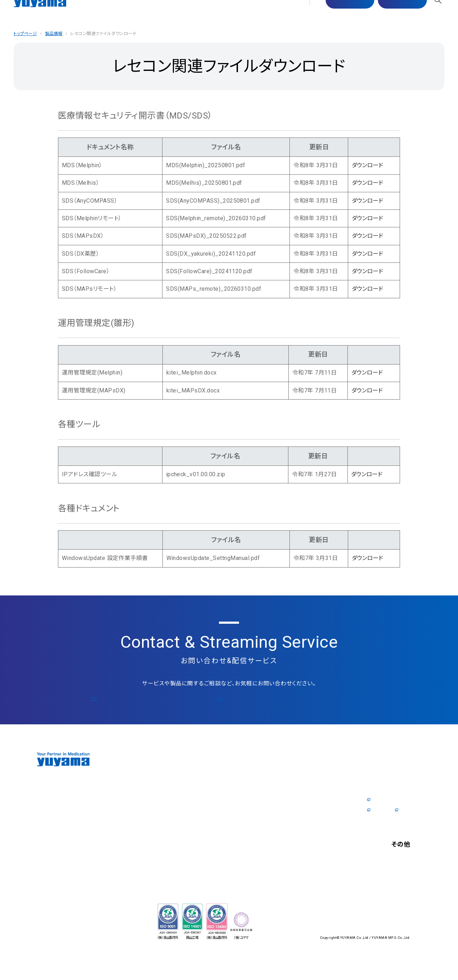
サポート (180, 14)
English (374, 922)
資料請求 (293, 810)
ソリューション (162, 851)
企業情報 (120, 14)
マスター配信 (338, 14)
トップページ (26, 34)
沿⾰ (152, 820)
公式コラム (319, 709)
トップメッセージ (165, 789)
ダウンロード (368, 165)
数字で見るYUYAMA (388, 810)
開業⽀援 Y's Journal (306, 830)
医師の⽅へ (263, 14)
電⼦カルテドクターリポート (314, 799)
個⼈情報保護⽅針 (386, 895)
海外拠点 (157, 840)
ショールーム (228, 789)
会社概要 (157, 810)
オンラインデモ (230, 799)
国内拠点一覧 (162, 830)
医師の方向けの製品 (306, 789)
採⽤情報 (296, 14)
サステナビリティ (219, 14)
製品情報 (150, 14)
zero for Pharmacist (170, 799)
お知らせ (375, 884)
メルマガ (233, 709)
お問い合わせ (390, 14)
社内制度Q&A (381, 820)
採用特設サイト (383, 830)
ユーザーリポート (233, 810)
